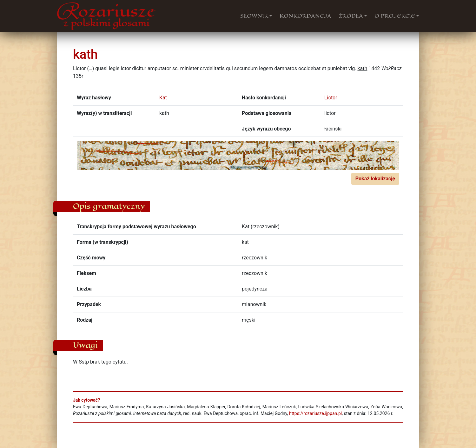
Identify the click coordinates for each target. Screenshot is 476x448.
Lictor (331, 98)
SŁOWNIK (254, 16)
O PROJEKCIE (395, 16)
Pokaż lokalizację (375, 179)
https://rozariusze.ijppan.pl (315, 413)
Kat (163, 98)
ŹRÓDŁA (351, 16)
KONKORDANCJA (305, 16)
